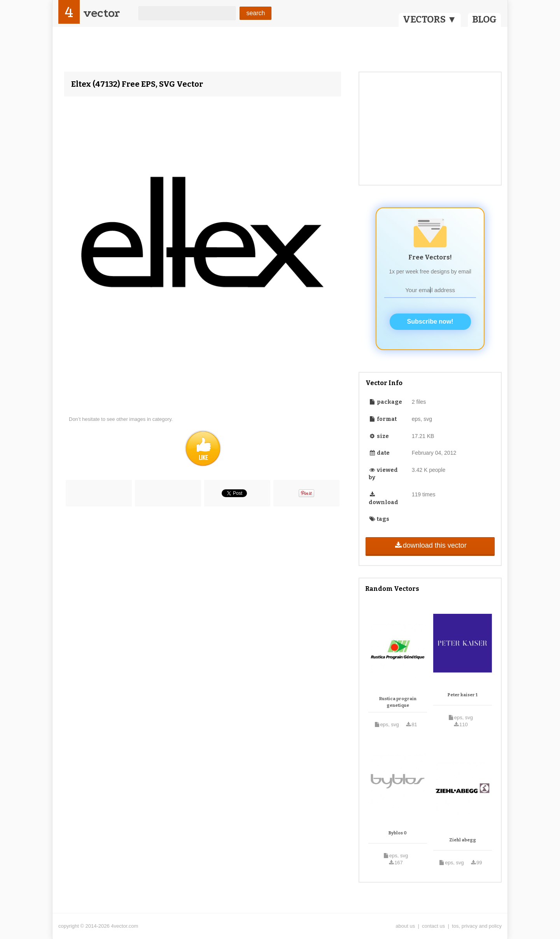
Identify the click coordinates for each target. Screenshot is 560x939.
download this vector (430, 545)
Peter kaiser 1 (463, 695)
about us (405, 926)
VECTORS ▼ (430, 19)
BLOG (484, 19)
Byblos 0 (398, 833)
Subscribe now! (430, 321)
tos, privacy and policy (477, 926)
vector (101, 13)
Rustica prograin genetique (398, 702)
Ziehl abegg (463, 840)
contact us (433, 926)
